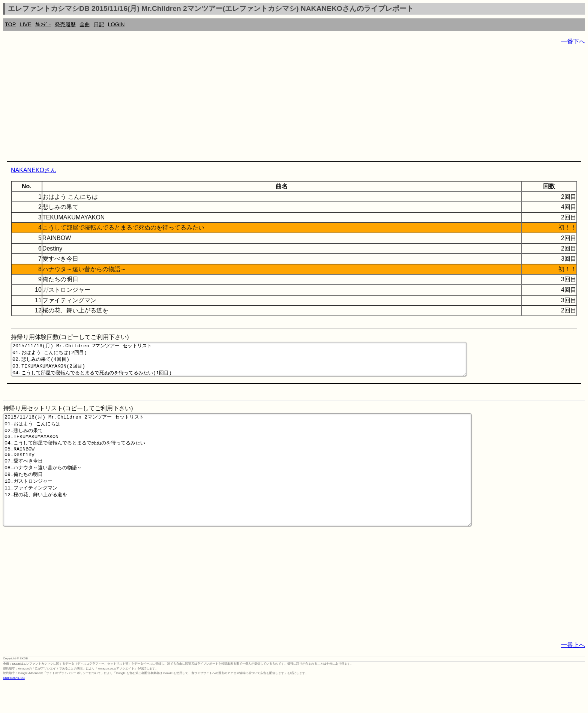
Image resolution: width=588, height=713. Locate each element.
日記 (99, 24)
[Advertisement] (228, 105)
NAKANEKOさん (34, 170)
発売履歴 (65, 24)
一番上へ (573, 674)
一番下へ (573, 41)
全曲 (85, 24)
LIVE (25, 24)
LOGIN (116, 24)
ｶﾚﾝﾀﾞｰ (43, 24)
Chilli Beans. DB (14, 707)
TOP (10, 24)
